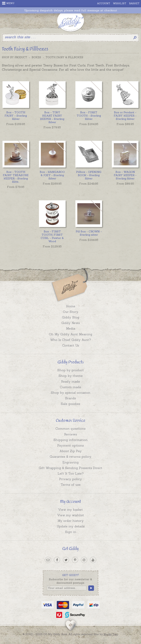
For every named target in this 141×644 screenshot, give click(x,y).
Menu (8, 3)
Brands (70, 398)
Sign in (71, 532)
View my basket (70, 510)
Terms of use (71, 485)
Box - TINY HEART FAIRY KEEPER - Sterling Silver (52, 117)
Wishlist (120, 3)
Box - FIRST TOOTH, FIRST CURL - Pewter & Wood (52, 236)
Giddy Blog (71, 317)
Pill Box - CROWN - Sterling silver (89, 233)
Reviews (70, 434)
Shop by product (71, 370)
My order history (71, 521)
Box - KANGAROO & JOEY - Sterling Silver (52, 175)
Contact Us (71, 345)
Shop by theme (71, 376)
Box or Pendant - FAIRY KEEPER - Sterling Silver (125, 116)
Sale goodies (70, 404)
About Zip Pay (71, 451)
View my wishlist (71, 515)
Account (104, 3)
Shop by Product (14, 57)
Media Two (111, 634)
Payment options (70, 445)
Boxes (36, 57)
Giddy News (71, 323)
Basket (134, 3)
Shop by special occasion (71, 393)
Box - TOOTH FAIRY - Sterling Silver (16, 116)
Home (71, 306)
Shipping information (71, 440)
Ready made (70, 381)
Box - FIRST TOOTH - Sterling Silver (89, 116)
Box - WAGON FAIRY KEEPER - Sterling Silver (125, 175)
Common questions (70, 429)
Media (71, 328)
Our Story (71, 312)
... (16, 177)
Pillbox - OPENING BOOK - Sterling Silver (89, 175)
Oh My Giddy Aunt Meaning (71, 334)
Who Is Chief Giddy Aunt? (70, 340)
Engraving (71, 462)
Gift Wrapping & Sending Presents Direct (70, 468)
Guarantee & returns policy (70, 457)
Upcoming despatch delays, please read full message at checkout (71, 10)
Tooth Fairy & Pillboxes (64, 57)
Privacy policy (70, 479)
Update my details (71, 526)
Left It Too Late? (71, 473)
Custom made (70, 387)
